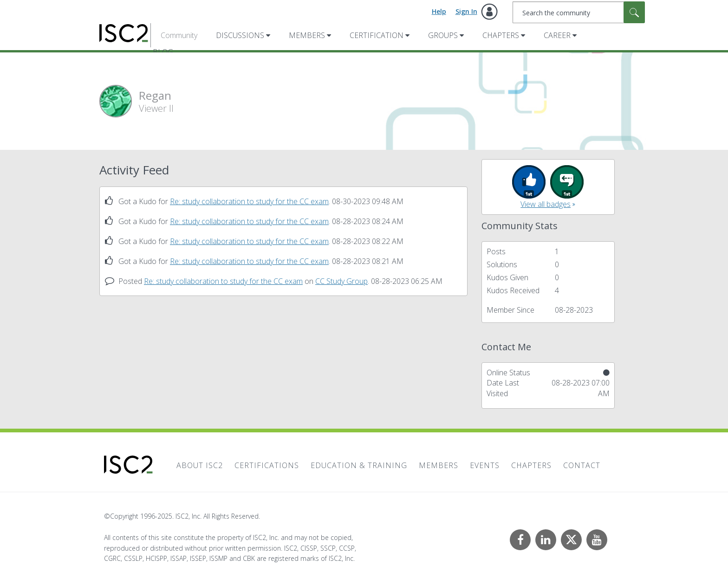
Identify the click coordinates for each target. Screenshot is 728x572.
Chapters (501, 35)
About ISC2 (200, 465)
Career (557, 35)
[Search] (579, 12)
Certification (377, 35)
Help (439, 11)
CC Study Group (341, 281)
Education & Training (359, 465)
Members (307, 35)
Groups (443, 35)
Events (485, 465)
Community (179, 35)
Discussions (240, 35)
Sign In (466, 11)
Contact (582, 465)
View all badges (546, 204)
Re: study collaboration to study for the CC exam (249, 201)
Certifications (267, 465)
